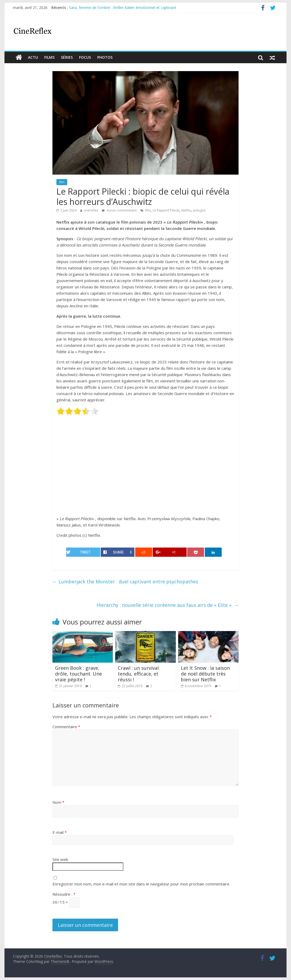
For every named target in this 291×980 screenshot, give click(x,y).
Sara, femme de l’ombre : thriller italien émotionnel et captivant (123, 8)
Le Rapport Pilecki (166, 210)
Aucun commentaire (119, 210)
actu (33, 57)
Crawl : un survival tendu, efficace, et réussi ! (138, 674)
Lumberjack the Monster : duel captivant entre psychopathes (125, 582)
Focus (85, 57)
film (62, 182)
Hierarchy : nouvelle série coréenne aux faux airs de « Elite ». (168, 605)
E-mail (60, 832)
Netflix (186, 210)
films (49, 57)
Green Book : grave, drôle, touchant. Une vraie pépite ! (79, 674)
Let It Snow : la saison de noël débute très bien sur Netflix (205, 674)
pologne (199, 210)
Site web (60, 859)
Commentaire (66, 727)
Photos (105, 57)
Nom (58, 802)
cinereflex (91, 210)
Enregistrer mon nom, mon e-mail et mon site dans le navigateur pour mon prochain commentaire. (141, 884)
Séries (67, 57)
